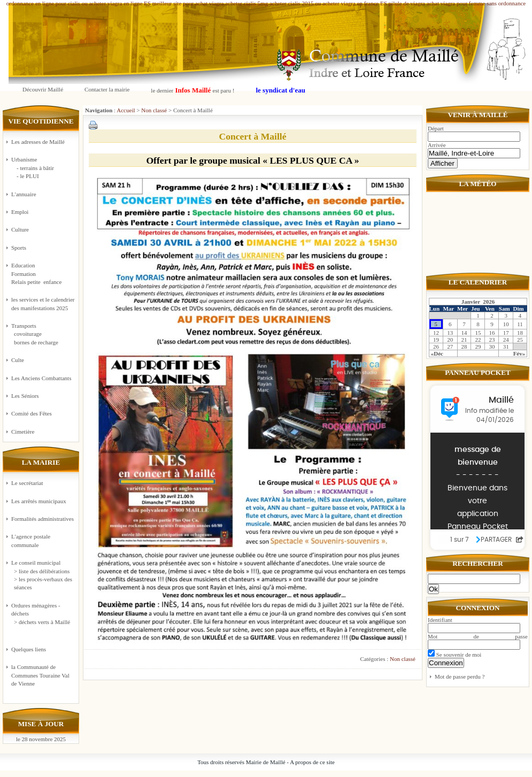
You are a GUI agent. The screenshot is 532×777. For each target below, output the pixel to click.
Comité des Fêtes (32, 413)
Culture (20, 229)
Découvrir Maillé (43, 89)
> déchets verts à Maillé (42, 622)
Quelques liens (29, 649)
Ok (433, 589)
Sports (19, 248)
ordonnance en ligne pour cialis (43, 3)
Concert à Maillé (252, 136)
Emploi (20, 212)
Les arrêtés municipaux (39, 501)
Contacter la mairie (107, 89)
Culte (18, 360)
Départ (436, 128)
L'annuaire (24, 194)
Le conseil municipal (36, 563)
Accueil (126, 110)
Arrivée (437, 145)
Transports (43, 334)
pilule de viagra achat (414, 3)
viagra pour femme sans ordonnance (483, 3)
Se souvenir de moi (454, 655)
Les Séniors (25, 396)
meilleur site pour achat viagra (188, 3)
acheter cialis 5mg (246, 3)
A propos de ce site (312, 762)
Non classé (154, 110)
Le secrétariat (27, 483)
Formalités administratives (43, 519)
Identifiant (440, 620)
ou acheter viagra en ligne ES (116, 3)
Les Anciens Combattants (41, 378)
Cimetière (23, 432)
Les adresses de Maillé (38, 142)
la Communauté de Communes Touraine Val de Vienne (40, 675)
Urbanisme (43, 168)
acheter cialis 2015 (291, 3)
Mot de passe (478, 636)
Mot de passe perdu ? (460, 676)
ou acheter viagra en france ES (351, 3)
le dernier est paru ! (192, 90)
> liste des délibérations (42, 571)
